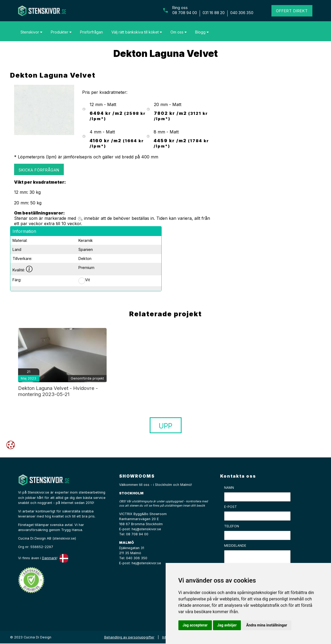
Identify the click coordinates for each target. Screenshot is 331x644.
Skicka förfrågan (39, 170)
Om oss (179, 32)
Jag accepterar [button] (195, 625)
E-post (231, 507)
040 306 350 (242, 13)
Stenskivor (31, 32)
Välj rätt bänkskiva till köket (137, 32)
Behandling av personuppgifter (129, 637)
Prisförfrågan (91, 32)
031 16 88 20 (214, 13)
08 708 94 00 (185, 13)
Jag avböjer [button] (227, 625)
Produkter (61, 32)
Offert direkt (292, 11)
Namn (229, 488)
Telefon (232, 526)
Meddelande (235, 546)
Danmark (49, 558)
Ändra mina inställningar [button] (267, 625)
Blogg (202, 32)
